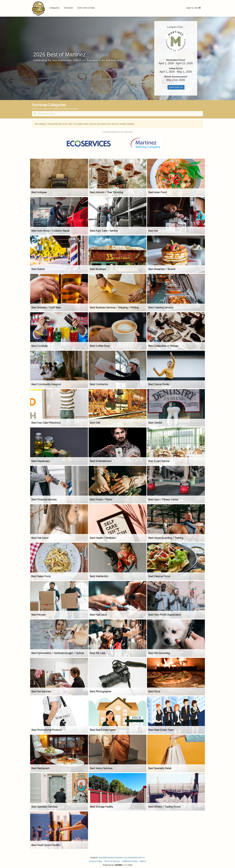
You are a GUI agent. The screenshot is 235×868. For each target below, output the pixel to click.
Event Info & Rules (86, 8)
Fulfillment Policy (130, 861)
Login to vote (193, 8)
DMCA (143, 861)
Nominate (68, 8)
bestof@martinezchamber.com (113, 858)
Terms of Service (112, 861)
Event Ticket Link (176, 87)
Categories (54, 8)
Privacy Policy (96, 861)
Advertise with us (137, 858)
